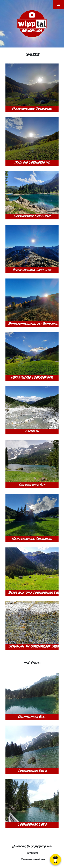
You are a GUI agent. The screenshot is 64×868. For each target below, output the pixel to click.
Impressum (32, 853)
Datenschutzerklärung (33, 859)
